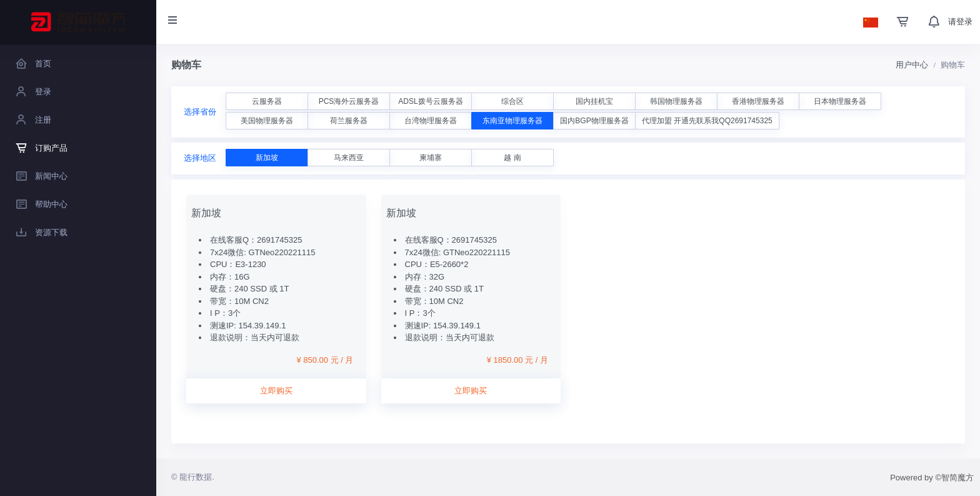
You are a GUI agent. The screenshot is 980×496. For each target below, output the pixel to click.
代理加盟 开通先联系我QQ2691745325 (707, 121)
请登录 (960, 22)
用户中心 (912, 65)
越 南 (512, 158)
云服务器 (267, 101)
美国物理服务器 (267, 121)
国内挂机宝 (594, 101)
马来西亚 (349, 158)
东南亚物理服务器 (512, 121)
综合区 (512, 101)
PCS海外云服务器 (349, 101)
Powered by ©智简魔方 (932, 478)
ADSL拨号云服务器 (430, 101)
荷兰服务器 (349, 121)
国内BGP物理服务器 (594, 121)
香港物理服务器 (758, 101)
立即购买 (276, 391)
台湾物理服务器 (431, 121)
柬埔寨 (431, 158)
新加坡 (267, 158)
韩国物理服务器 (676, 101)
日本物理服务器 (840, 101)
